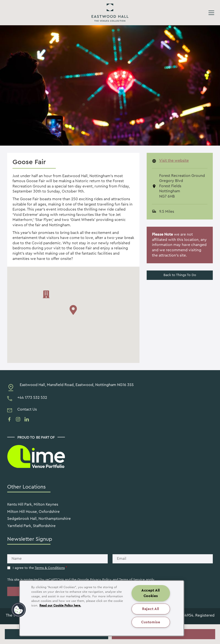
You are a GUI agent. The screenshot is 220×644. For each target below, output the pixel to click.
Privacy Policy (101, 580)
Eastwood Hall (110, 13)
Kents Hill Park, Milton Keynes (33, 504)
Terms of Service (132, 580)
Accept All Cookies (151, 593)
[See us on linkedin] (27, 419)
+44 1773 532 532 (32, 398)
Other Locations (26, 487)
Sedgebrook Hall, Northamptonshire (39, 519)
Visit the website (174, 161)
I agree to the (40, 568)
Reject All (151, 609)
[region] (102, 608)
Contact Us (27, 409)
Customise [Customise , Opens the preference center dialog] (151, 622)
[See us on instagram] (18, 419)
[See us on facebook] (9, 419)
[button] (19, 610)
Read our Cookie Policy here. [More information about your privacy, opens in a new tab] (60, 605)
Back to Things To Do (180, 275)
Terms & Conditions (50, 568)
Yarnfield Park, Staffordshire (31, 526)
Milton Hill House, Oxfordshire (33, 512)
